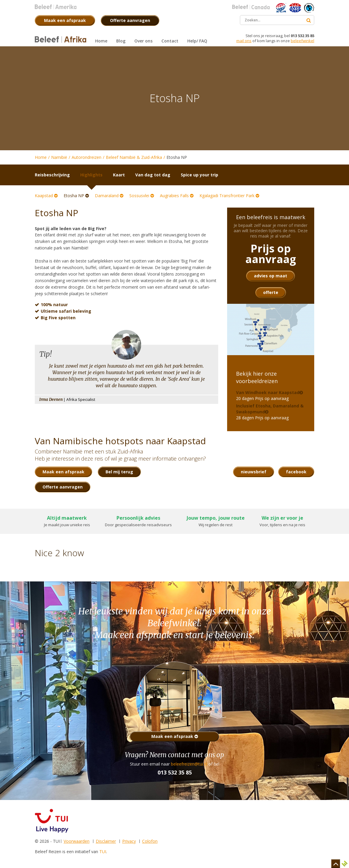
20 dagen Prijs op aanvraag (268, 395)
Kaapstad (46, 196)
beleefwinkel (302, 41)
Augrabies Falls (177, 196)
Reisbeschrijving (52, 175)
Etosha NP (76, 196)
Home (41, 157)
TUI (103, 852)
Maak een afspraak (175, 736)
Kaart (119, 175)
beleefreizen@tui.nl (189, 764)
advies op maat (271, 276)
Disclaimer (106, 841)
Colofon (150, 841)
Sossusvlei (142, 196)
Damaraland (109, 196)
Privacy (129, 841)
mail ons (244, 41)
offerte (271, 292)
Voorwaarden (77, 841)
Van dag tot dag (153, 175)
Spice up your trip (199, 175)
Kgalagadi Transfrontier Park (229, 196)
